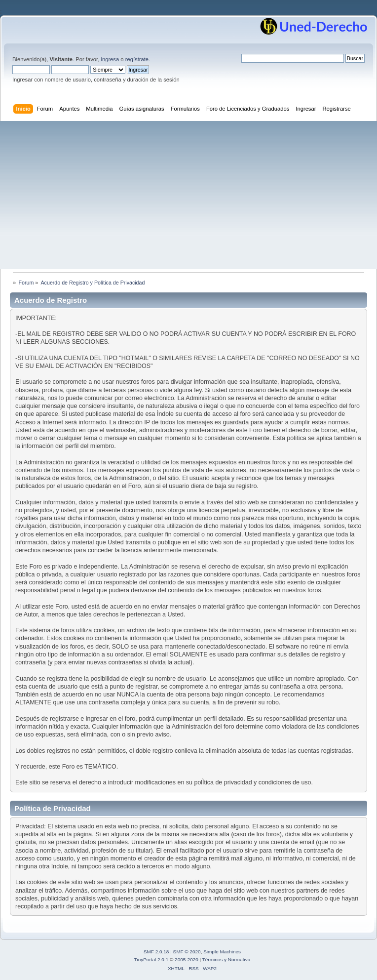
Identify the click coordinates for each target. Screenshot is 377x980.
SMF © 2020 (187, 952)
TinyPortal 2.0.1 (151, 960)
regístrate (137, 59)
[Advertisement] (188, 195)
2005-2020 (187, 960)
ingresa (110, 59)
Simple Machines (222, 952)
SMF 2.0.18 (156, 952)
